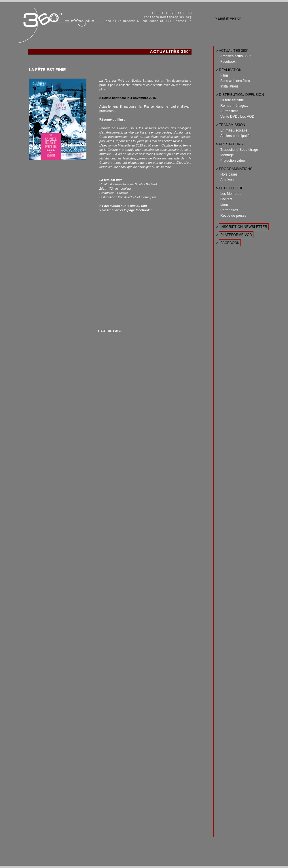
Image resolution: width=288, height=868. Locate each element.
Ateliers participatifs (235, 136)
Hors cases (229, 174)
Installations (229, 86)
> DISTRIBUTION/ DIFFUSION (240, 95)
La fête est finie (232, 100)
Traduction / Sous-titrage (239, 150)
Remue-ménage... (234, 106)
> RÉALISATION (229, 70)
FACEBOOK (230, 243)
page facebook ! (139, 210)
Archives (227, 180)
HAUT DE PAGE (110, 331)
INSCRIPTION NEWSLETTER (244, 227)
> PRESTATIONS (229, 144)
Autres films (229, 111)
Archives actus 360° (236, 56)
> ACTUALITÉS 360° (232, 51)
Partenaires (229, 210)
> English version (228, 18)
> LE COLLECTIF (230, 188)
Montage (227, 155)
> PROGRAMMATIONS (234, 169)
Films (224, 75)
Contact (226, 199)
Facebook (228, 62)
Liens (224, 205)
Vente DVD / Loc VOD (237, 117)
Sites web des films (235, 81)
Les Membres (231, 194)
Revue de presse (233, 216)
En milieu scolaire (234, 130)
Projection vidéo (233, 161)
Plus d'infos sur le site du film (124, 206)
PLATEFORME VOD (236, 235)
